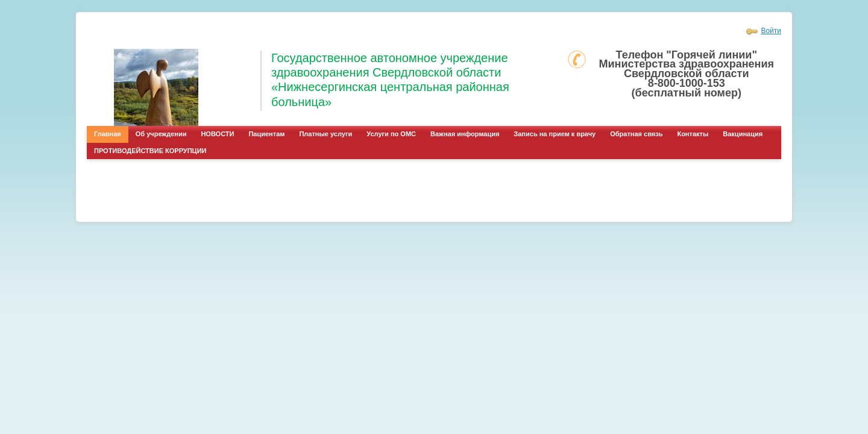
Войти (771, 31)
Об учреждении (161, 134)
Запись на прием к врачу (555, 134)
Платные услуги (325, 134)
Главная (108, 134)
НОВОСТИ (217, 134)
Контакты (693, 134)
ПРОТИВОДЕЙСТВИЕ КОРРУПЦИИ (150, 151)
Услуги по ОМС (391, 134)
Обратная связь (636, 134)
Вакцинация (743, 134)
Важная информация (465, 134)
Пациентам (266, 134)
